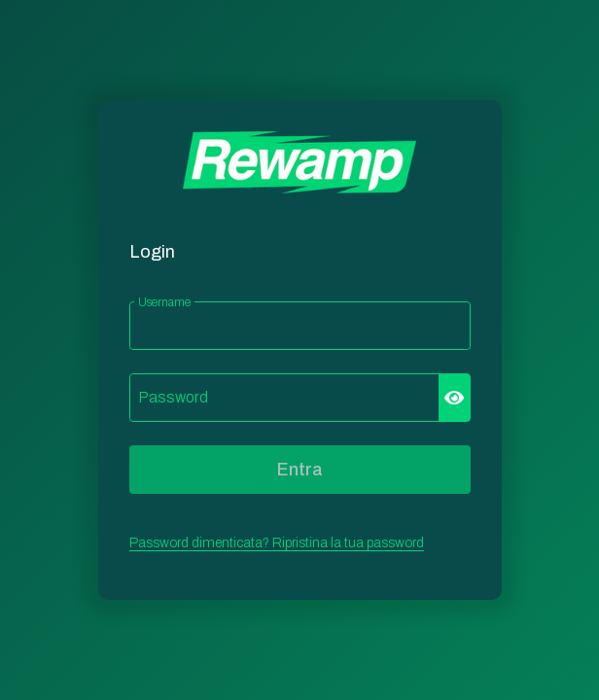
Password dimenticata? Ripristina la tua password (277, 543)
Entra (300, 470)
